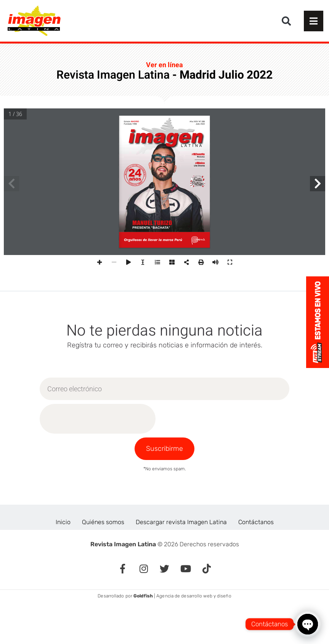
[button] (286, 21)
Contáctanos (256, 522)
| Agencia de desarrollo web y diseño (182, 596)
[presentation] (98, 419)
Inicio (63, 522)
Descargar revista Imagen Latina (181, 522)
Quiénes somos (103, 522)
